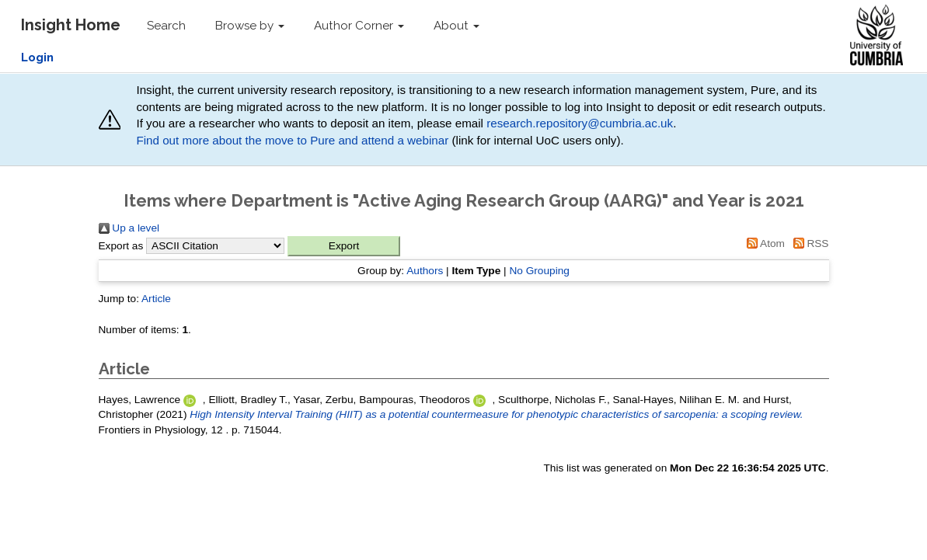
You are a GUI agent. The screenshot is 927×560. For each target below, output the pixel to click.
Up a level (129, 228)
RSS (809, 243)
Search (166, 26)
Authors (425, 271)
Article (156, 299)
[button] (344, 246)
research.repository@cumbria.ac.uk (580, 123)
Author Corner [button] (359, 26)
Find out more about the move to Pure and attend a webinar (292, 140)
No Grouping (539, 271)
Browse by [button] (250, 26)
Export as (121, 246)
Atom (763, 243)
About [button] (457, 26)
